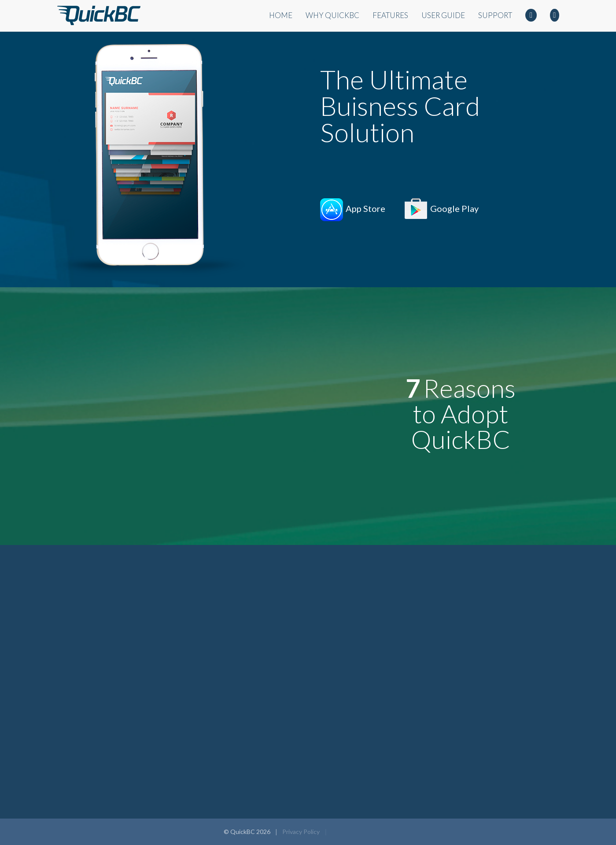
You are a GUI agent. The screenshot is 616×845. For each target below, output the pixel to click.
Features (390, 15)
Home (281, 15)
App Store (365, 208)
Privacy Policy (301, 832)
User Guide (443, 15)
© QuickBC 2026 (247, 832)
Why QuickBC (332, 15)
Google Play (454, 208)
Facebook (531, 17)
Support (495, 15)
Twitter (554, 17)
